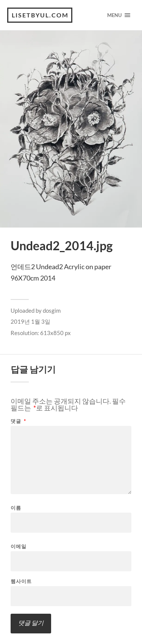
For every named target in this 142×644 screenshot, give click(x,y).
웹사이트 (21, 581)
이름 (16, 508)
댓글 (18, 421)
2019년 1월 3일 (30, 321)
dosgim (52, 310)
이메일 (19, 547)
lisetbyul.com (40, 15)
